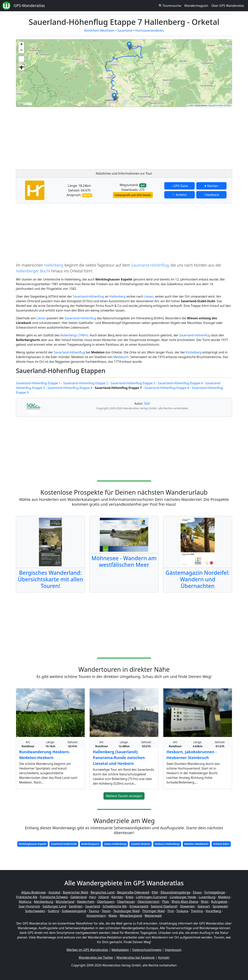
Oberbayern (106, 902)
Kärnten (117, 897)
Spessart (204, 906)
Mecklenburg (43, 902)
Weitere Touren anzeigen (124, 796)
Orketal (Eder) (221, 844)
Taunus (94, 911)
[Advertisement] (124, 137)
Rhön (205, 902)
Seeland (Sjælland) (164, 906)
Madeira (224, 897)
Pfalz (165, 902)
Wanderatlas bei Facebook (136, 957)
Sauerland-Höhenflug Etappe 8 (167, 388)
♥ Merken (211, 186)
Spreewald (220, 906)
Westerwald (153, 916)
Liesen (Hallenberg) (115, 844)
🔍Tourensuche (170, 6)
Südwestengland (74, 911)
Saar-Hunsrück (29, 906)
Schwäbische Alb (115, 906)
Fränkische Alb (27, 897)
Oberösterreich (149, 902)
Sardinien (76, 906)
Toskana (182, 911)
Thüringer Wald (153, 911)
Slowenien (187, 906)
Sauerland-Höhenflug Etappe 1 (38, 383)
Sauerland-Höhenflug (150, 265)
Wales (113, 916)
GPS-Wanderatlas (29, 6)
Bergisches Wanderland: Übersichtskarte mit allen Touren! (50, 579)
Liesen (149, 296)
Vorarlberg (213, 911)
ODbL (228, 105)
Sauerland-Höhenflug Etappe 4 (180, 383)
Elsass (197, 892)
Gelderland (78, 897)
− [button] (21, 50)
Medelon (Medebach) (196, 844)
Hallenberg (54, 265)
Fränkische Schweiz (54, 897)
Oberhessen (126, 902)
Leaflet (191, 105)
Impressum (173, 950)
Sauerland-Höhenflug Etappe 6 (70, 388)
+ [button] (21, 45)
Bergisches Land (103, 892)
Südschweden (35, 911)
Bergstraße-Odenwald (133, 892)
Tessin (106, 911)
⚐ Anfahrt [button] (180, 195)
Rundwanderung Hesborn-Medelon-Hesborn (45, 755)
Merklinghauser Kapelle (33, 844)
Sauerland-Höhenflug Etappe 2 (86, 383)
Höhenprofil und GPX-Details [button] (133, 195)
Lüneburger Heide (183, 897)
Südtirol (54, 911)
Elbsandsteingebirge (175, 892)
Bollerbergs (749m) (74, 335)
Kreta (129, 897)
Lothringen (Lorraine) (152, 897)
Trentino (197, 911)
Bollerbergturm (90, 844)
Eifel (155, 892)
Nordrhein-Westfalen (99, 30)
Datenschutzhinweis (147, 950)
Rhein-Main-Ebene (185, 902)
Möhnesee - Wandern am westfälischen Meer (124, 561)
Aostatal (54, 892)
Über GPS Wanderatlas (228, 6)
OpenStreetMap (216, 105)
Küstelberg (194, 352)
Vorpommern (96, 916)
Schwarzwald (139, 906)
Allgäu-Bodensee (33, 892)
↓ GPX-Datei (180, 186)
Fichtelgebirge (215, 892)
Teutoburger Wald (126, 911)
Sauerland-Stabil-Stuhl (64, 844)
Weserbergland (131, 916)
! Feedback (211, 195)
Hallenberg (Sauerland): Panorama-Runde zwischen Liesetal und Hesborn (119, 758)
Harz (93, 897)
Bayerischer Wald (75, 892)
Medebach (121, 357)
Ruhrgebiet (219, 902)
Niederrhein (86, 902)
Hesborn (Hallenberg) (167, 844)
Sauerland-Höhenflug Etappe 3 (133, 383)
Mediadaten (120, 950)
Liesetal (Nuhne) (140, 844)
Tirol (170, 911)
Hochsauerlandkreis (149, 30)
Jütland (104, 897)
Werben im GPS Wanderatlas (87, 950)
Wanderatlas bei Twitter (96, 957)
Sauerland (125, 30)
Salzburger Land (54, 906)
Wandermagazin (196, 6)
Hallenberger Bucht (33, 271)
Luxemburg (207, 897)
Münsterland (65, 902)
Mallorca (25, 902)
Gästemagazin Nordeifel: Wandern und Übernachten (198, 579)
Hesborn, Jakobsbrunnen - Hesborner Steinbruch (192, 755)
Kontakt (164, 957)
